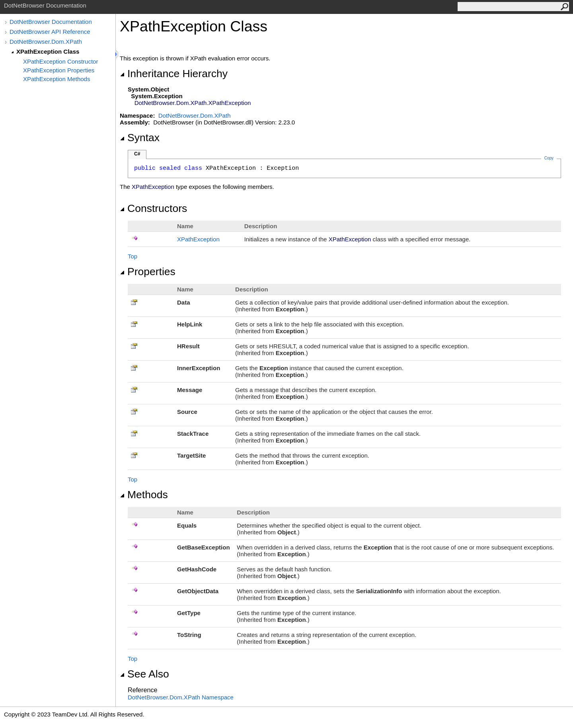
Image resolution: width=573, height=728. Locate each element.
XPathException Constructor (60, 61)
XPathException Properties (59, 70)
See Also (144, 674)
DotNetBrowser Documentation (51, 22)
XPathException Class (48, 51)
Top (133, 256)
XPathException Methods (57, 79)
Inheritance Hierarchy (174, 74)
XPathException (198, 239)
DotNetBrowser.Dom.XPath (46, 42)
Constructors (153, 208)
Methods (144, 495)
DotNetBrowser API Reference (50, 32)
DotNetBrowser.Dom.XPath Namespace (181, 697)
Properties (148, 272)
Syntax (140, 138)
